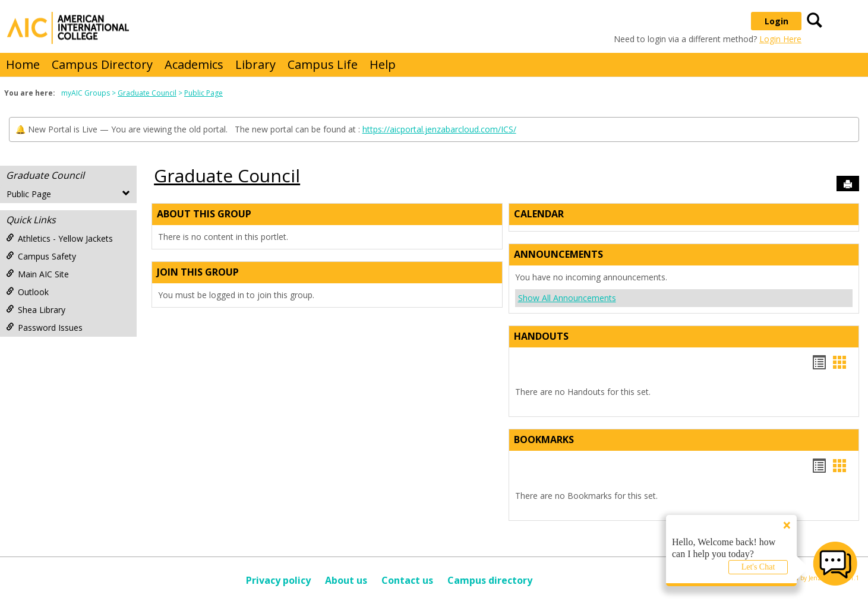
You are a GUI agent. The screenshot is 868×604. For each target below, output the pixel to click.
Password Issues (44, 328)
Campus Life (323, 64)
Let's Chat (758, 567)
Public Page (203, 93)
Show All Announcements (567, 298)
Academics (194, 64)
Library (255, 64)
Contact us (407, 580)
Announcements (558, 254)
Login (777, 21)
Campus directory (490, 580)
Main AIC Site (37, 274)
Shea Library (36, 310)
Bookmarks (544, 439)
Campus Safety (41, 256)
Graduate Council (147, 93)
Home (23, 64)
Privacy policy (278, 580)
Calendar (539, 214)
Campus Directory (102, 64)
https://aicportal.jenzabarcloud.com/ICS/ (439, 129)
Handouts (541, 336)
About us (346, 580)
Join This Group (198, 272)
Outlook (27, 292)
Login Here (780, 39)
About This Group (204, 214)
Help (383, 64)
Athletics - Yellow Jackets (59, 238)
